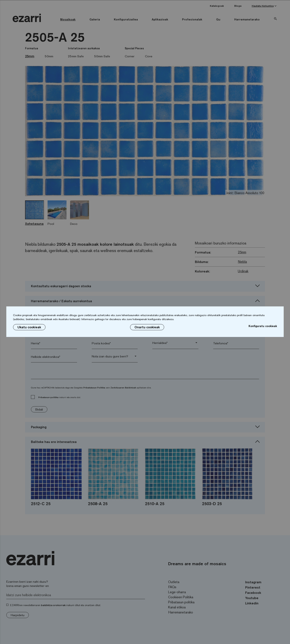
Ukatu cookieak (29, 327)
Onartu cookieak (147, 327)
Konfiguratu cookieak (263, 326)
